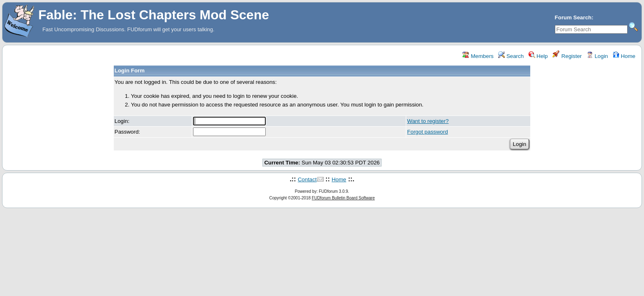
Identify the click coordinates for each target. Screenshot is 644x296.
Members (478, 56)
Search (511, 56)
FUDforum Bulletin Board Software (343, 198)
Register (567, 56)
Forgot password (427, 132)
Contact (307, 179)
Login (597, 56)
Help (538, 56)
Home (624, 56)
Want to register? (428, 121)
